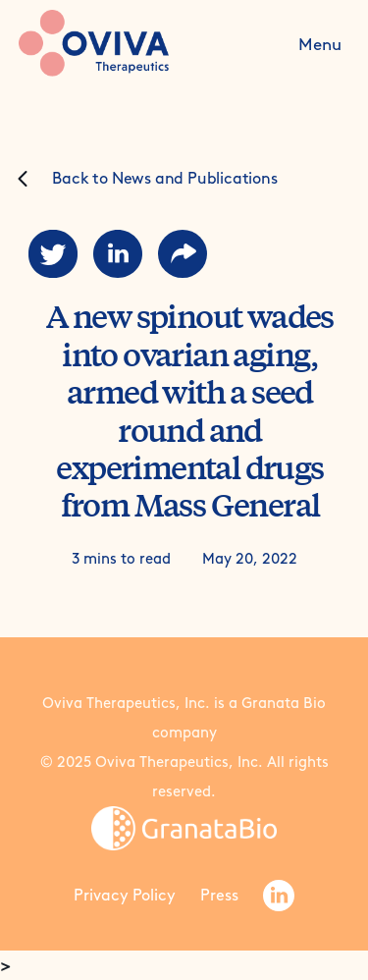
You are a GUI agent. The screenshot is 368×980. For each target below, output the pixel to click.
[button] (320, 43)
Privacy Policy (125, 895)
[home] (134, 43)
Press (219, 895)
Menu (320, 44)
